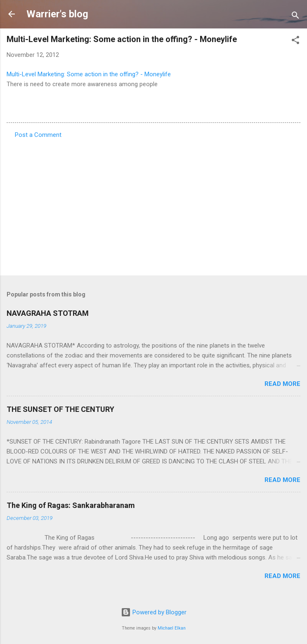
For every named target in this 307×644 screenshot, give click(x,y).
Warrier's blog (57, 14)
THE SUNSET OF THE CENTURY (60, 409)
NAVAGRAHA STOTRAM (48, 313)
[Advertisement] (153, 204)
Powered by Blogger (154, 612)
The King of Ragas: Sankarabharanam (71, 505)
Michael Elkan (172, 628)
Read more (282, 384)
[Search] (295, 17)
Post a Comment (38, 135)
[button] (295, 41)
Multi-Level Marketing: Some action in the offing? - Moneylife (89, 74)
